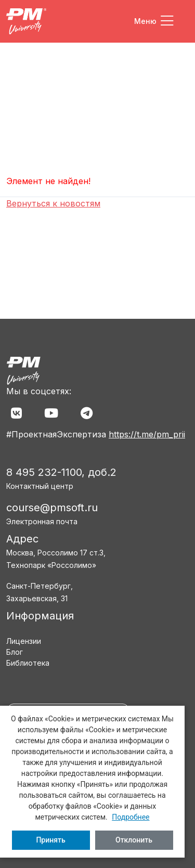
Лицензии (24, 641)
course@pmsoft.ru (52, 508)
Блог (15, 652)
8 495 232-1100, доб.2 (61, 472)
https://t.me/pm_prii (147, 434)
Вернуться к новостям (53, 203)
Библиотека (28, 663)
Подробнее (131, 817)
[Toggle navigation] (154, 21)
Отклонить (134, 840)
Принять (50, 840)
